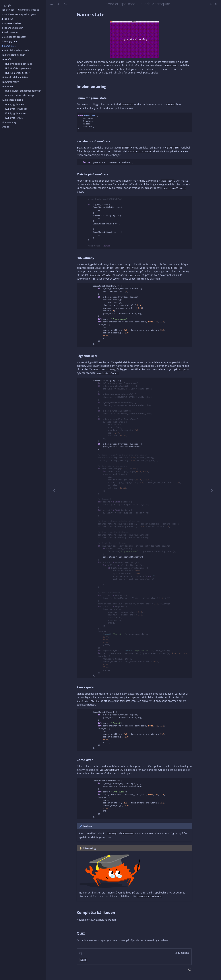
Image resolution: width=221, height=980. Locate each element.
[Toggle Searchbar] (65, 4)
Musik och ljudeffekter (15, 77)
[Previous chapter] (54, 490)
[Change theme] (59, 4)
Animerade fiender (17, 73)
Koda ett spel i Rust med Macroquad (20, 10)
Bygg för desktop (16, 104)
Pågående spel (87, 356)
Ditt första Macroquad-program (19, 14)
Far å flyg (7, 19)
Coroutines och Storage (19, 95)
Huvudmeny (85, 258)
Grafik (6, 59)
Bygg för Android (16, 113)
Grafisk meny (10, 82)
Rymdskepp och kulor (18, 64)
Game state (9, 46)
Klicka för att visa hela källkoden (98, 920)
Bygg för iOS (14, 118)
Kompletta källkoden (96, 912)
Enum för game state (92, 98)
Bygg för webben (16, 109)
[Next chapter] (212, 490)
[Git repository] (216, 4)
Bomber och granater (14, 37)
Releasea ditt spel (13, 100)
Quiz (81, 933)
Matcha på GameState (92, 174)
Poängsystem (10, 41)
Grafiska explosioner (18, 68)
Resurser (8, 86)
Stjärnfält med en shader (16, 50)
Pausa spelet (86, 687)
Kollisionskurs (10, 32)
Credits (5, 127)
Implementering (91, 86)
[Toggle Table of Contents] (52, 4)
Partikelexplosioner (13, 55)
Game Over (85, 760)
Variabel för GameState (93, 141)
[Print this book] (211, 4)
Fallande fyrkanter (12, 28)
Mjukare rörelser (11, 23)
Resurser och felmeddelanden (23, 91)
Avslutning (9, 122)
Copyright (7, 5)
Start (83, 960)
